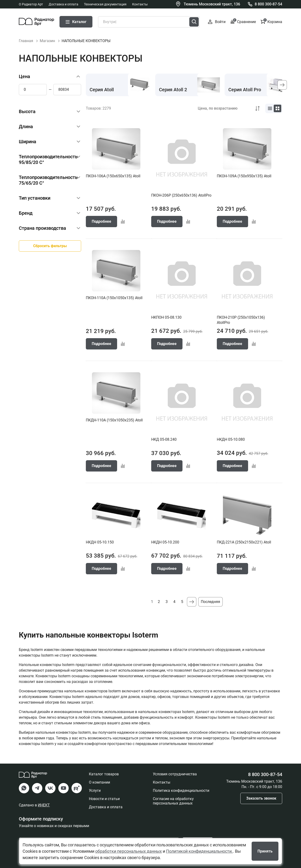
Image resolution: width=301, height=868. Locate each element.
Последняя (210, 602)
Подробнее (101, 221)
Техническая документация (105, 4)
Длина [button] (26, 127)
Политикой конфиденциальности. (199, 851)
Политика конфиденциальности (181, 791)
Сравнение (243, 22)
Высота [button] (27, 111)
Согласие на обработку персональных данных (173, 801)
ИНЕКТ (44, 805)
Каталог (76, 22)
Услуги (95, 791)
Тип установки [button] (35, 198)
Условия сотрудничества (175, 774)
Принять (265, 851)
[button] (282, 85)
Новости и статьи (104, 799)
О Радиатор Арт (31, 4)
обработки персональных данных (129, 851)
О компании (99, 782)
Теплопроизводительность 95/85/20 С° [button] (48, 159)
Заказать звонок (261, 798)
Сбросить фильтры (50, 246)
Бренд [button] (26, 213)
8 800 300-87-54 (268, 4)
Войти (217, 22)
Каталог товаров (104, 774)
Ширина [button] (28, 142)
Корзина (271, 22)
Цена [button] (24, 76)
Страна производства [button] (42, 228)
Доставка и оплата (63, 4)
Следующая (192, 602)
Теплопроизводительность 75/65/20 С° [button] (48, 180)
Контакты (140, 4)
